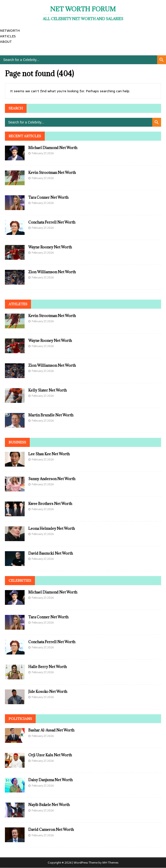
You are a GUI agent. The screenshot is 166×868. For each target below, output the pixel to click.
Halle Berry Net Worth (47, 667)
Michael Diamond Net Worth (53, 148)
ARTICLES (8, 36)
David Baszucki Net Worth (51, 553)
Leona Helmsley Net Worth (52, 528)
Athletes (18, 304)
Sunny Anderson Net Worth (52, 479)
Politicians (20, 719)
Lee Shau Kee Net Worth (49, 454)
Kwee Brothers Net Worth (50, 504)
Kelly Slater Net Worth (47, 390)
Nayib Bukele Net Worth (49, 805)
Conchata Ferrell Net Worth (52, 222)
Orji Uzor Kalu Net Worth (50, 755)
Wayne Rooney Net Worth (50, 247)
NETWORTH (10, 30)
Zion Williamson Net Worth (52, 272)
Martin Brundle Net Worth (51, 415)
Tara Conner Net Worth (48, 197)
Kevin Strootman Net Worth (52, 173)
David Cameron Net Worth (51, 830)
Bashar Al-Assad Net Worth (51, 730)
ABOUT (6, 42)
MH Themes (110, 863)
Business (17, 442)
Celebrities (20, 580)
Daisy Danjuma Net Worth (50, 780)
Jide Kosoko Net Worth (48, 692)
